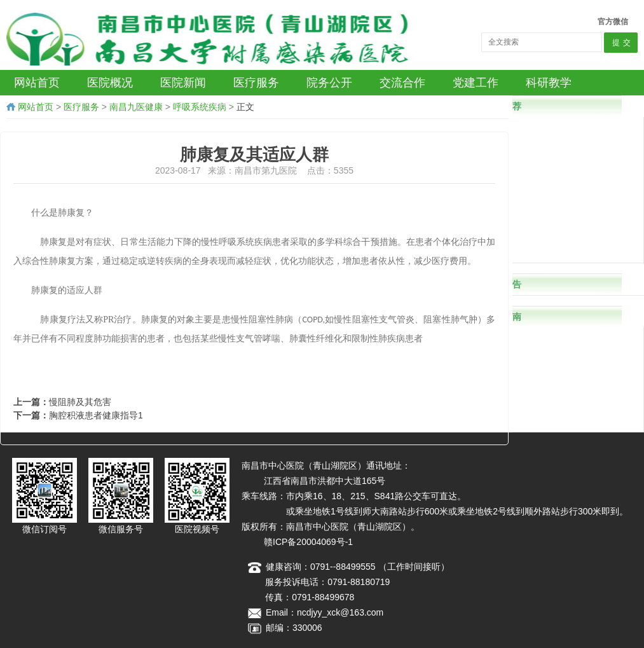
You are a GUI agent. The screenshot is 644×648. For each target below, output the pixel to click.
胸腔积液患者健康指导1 (96, 415)
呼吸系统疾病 (200, 107)
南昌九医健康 (136, 107)
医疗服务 (81, 107)
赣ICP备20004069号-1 (308, 542)
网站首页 (36, 107)
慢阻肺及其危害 (80, 402)
